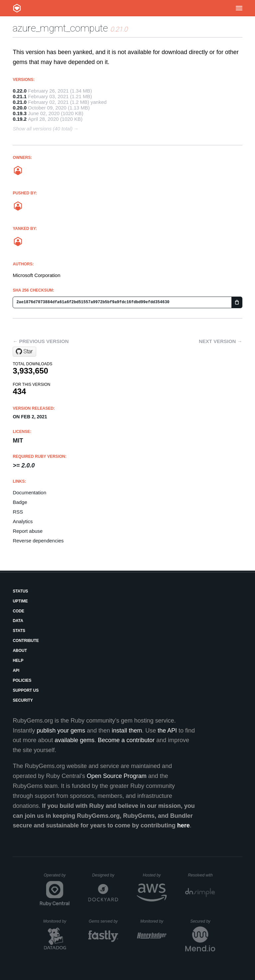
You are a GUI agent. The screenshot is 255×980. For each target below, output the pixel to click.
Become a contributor (126, 740)
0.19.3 (20, 113)
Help (18, 661)
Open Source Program (117, 776)
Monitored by (56, 921)
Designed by (105, 875)
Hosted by (155, 875)
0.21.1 (20, 96)
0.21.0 (20, 102)
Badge (20, 502)
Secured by (203, 921)
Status (20, 591)
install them (127, 731)
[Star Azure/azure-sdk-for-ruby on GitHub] (24, 352)
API (16, 670)
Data (18, 621)
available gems (75, 740)
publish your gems (61, 731)
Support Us (26, 690)
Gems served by (103, 921)
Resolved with (202, 875)
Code (18, 611)
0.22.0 (20, 91)
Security (23, 700)
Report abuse (28, 531)
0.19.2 (20, 119)
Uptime (20, 601)
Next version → (221, 341)
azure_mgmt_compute (60, 28)
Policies (22, 680)
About (20, 651)
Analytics (23, 521)
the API (167, 731)
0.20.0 (20, 108)
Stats (19, 631)
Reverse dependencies (38, 541)
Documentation (29, 492)
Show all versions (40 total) (42, 129)
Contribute (26, 641)
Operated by (57, 877)
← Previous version (41, 341)
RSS (18, 512)
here (184, 825)
